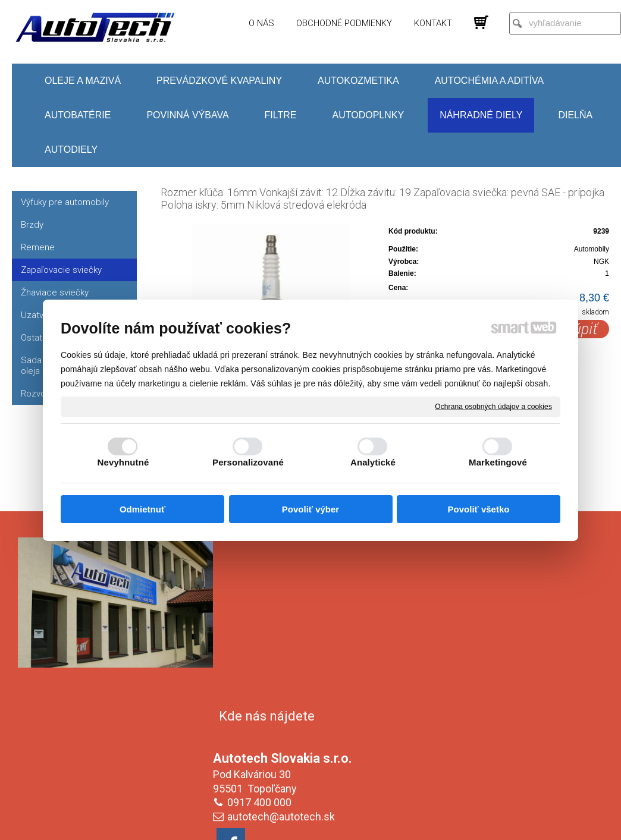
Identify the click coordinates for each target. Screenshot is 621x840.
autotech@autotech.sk (283, 645)
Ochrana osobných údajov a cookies (493, 406)
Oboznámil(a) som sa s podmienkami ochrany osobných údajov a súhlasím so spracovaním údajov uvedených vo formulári (506, 745)
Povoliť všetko (479, 509)
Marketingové (498, 462)
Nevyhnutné (123, 462)
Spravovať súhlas (509, 823)
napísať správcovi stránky (299, 823)
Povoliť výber (310, 509)
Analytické (373, 462)
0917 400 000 (262, 631)
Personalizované (248, 462)
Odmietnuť (142, 509)
